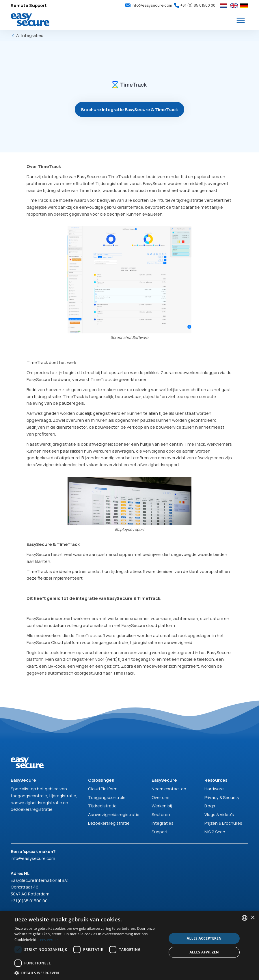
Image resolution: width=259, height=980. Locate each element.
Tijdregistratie (102, 806)
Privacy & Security (222, 797)
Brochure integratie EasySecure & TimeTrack (129, 109)
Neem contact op (169, 789)
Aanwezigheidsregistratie (114, 814)
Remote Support (29, 5)
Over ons (161, 797)
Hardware (214, 789)
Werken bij (162, 806)
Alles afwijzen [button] (204, 952)
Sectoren (161, 814)
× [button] (253, 918)
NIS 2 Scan (215, 832)
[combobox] (245, 918)
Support (160, 832)
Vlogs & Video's (219, 814)
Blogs (210, 806)
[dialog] (129, 945)
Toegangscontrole (107, 797)
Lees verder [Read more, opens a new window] (48, 940)
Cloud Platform (103, 789)
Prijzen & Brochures (223, 823)
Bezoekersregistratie (109, 823)
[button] (241, 20)
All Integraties (30, 35)
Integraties (163, 823)
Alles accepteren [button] (204, 938)
